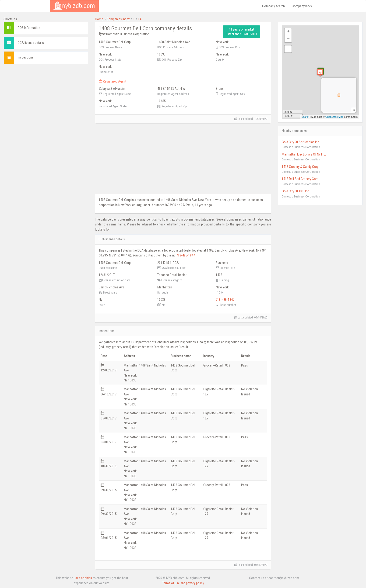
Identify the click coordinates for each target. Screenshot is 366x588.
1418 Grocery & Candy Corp (300, 167)
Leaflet (305, 117)
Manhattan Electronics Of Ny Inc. (304, 154)
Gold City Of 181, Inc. (296, 191)
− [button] (288, 39)
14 (140, 19)
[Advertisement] (46, 100)
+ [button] (288, 32)
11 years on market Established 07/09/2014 (241, 32)
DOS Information (29, 28)
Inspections (26, 57)
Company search (273, 6)
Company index (302, 6)
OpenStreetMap (334, 117)
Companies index (118, 19)
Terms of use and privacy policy (183, 583)
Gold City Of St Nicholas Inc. (301, 142)
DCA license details (31, 43)
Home (99, 19)
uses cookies (83, 578)
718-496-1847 (186, 255)
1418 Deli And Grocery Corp (300, 179)
